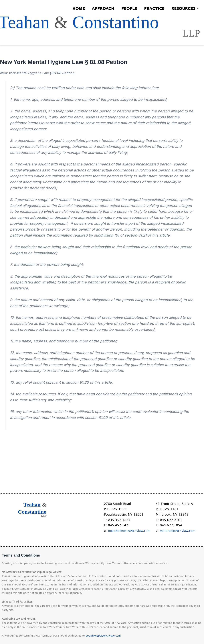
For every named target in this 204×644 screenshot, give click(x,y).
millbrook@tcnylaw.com (179, 531)
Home (74, 8)
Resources (185, 8)
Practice (153, 8)
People (127, 8)
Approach (99, 8)
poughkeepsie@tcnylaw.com (130, 531)
